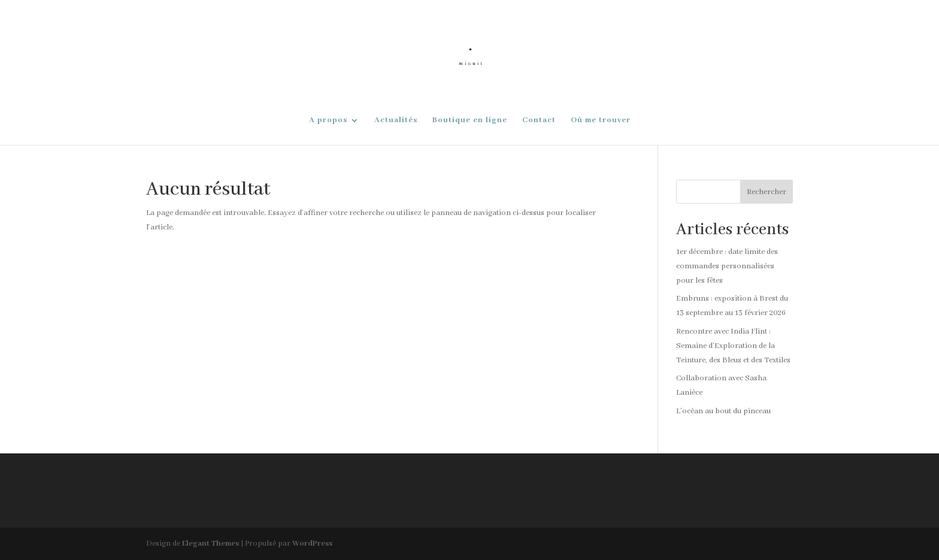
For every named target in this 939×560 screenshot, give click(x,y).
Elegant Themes (210, 544)
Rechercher (767, 192)
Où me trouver (601, 121)
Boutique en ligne (470, 121)
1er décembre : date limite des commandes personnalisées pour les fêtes (727, 266)
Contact (539, 121)
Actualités (396, 121)
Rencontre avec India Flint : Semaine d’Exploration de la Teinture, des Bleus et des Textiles (733, 346)
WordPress (312, 544)
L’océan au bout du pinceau (723, 411)
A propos (328, 121)
